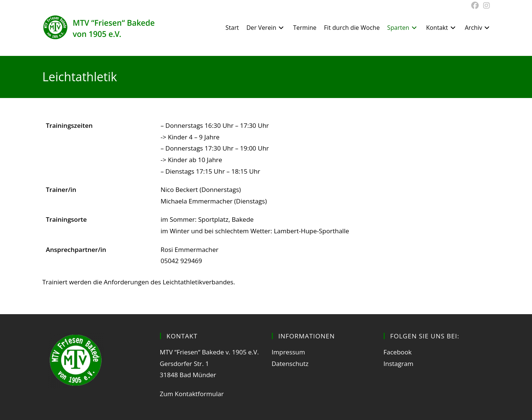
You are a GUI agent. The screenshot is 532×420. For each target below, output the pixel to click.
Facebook (398, 352)
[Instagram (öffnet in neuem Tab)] (485, 6)
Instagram (399, 364)
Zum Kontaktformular (192, 394)
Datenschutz (290, 364)
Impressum (289, 352)
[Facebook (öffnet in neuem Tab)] (475, 6)
